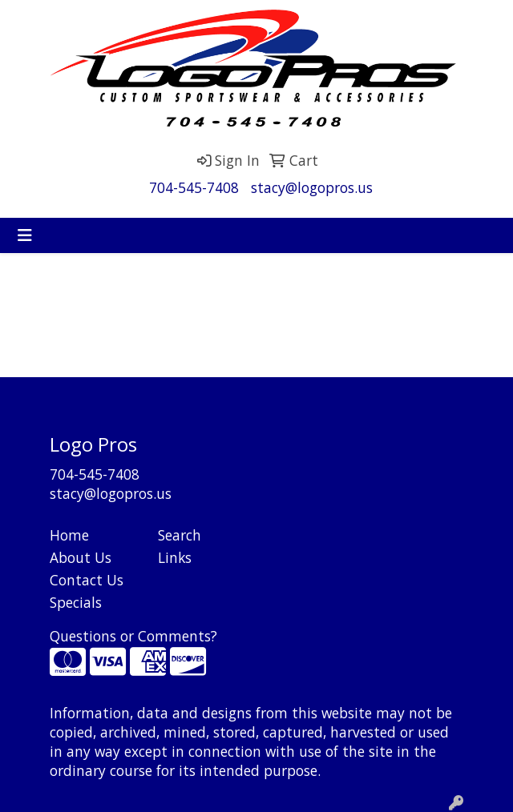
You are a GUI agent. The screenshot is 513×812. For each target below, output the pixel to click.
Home (69, 535)
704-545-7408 (194, 187)
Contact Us (87, 580)
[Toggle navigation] (25, 235)
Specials (76, 602)
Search (180, 535)
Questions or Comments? (133, 636)
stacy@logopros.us (312, 187)
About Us (81, 557)
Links (175, 557)
